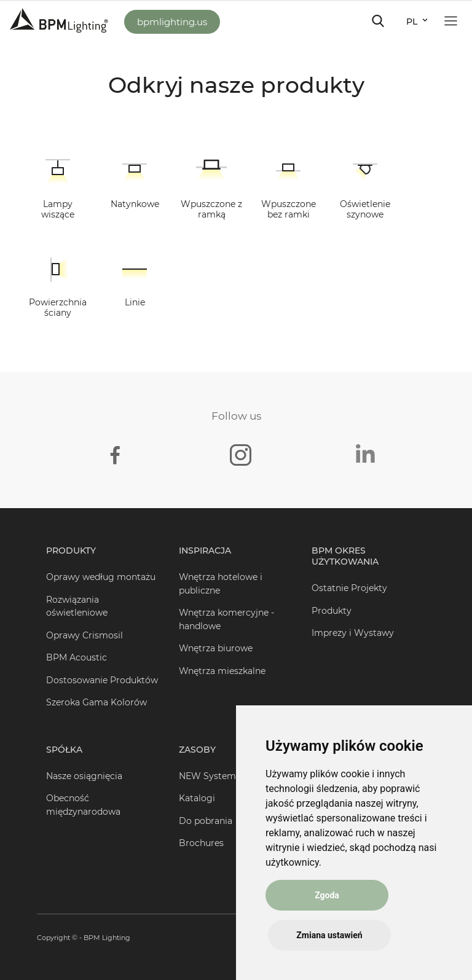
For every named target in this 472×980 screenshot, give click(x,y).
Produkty (71, 551)
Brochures (201, 843)
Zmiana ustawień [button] (329, 935)
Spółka (64, 750)
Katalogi (197, 798)
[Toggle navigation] (378, 21)
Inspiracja (205, 551)
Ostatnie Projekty (349, 588)
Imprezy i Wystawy (353, 633)
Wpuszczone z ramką (211, 209)
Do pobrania (206, 821)
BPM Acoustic (77, 657)
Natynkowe (135, 204)
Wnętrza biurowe (216, 648)
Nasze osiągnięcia (84, 776)
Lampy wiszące (58, 209)
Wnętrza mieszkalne (222, 671)
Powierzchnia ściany (58, 308)
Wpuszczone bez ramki (289, 209)
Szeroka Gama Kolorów (96, 702)
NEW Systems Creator (227, 776)
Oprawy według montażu (101, 577)
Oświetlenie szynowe (365, 209)
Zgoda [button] (327, 895)
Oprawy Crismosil (85, 635)
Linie (135, 302)
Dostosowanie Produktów (102, 680)
